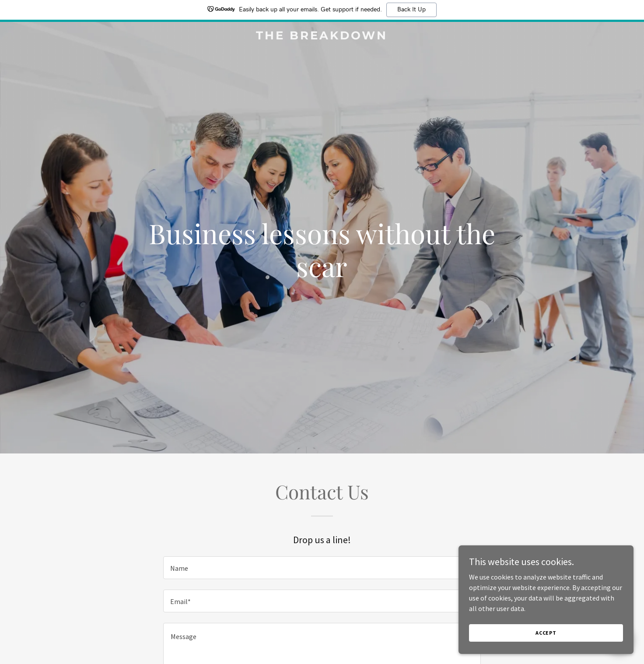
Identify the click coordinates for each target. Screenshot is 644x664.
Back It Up (411, 10)
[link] (322, 37)
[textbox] (322, 568)
